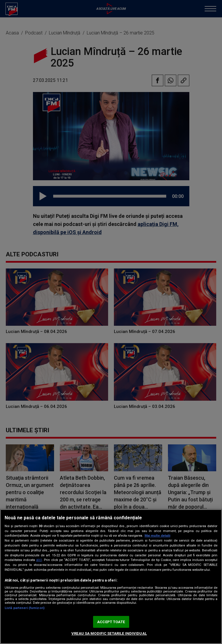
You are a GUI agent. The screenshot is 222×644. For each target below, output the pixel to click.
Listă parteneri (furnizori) (25, 608)
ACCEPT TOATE (111, 622)
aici (39, 560)
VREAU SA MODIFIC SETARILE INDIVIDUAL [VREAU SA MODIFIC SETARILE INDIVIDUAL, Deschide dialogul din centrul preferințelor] (109, 633)
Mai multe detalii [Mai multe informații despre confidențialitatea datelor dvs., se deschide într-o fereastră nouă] (157, 536)
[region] (111, 577)
